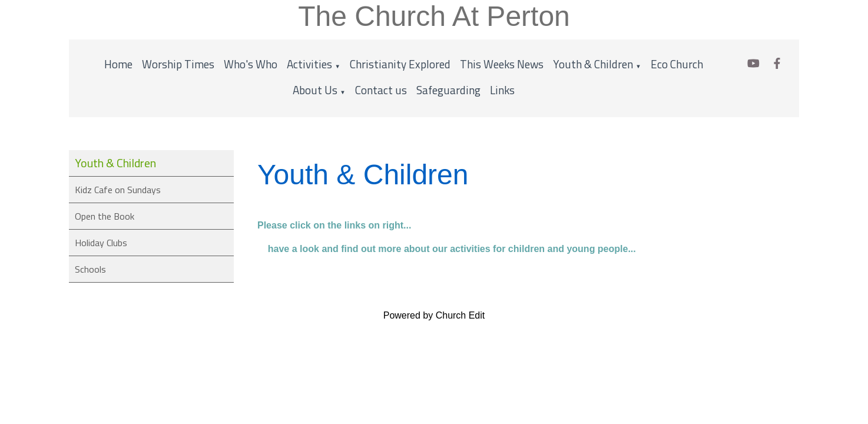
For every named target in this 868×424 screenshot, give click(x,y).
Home (118, 64)
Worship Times (178, 64)
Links (502, 90)
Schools (90, 269)
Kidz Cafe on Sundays (118, 190)
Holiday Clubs (101, 243)
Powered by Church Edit (434, 315)
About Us (315, 90)
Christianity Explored (400, 64)
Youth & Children (593, 64)
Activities (309, 64)
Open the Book (105, 216)
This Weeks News (502, 64)
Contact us (381, 90)
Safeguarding (448, 90)
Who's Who (251, 64)
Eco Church (677, 64)
